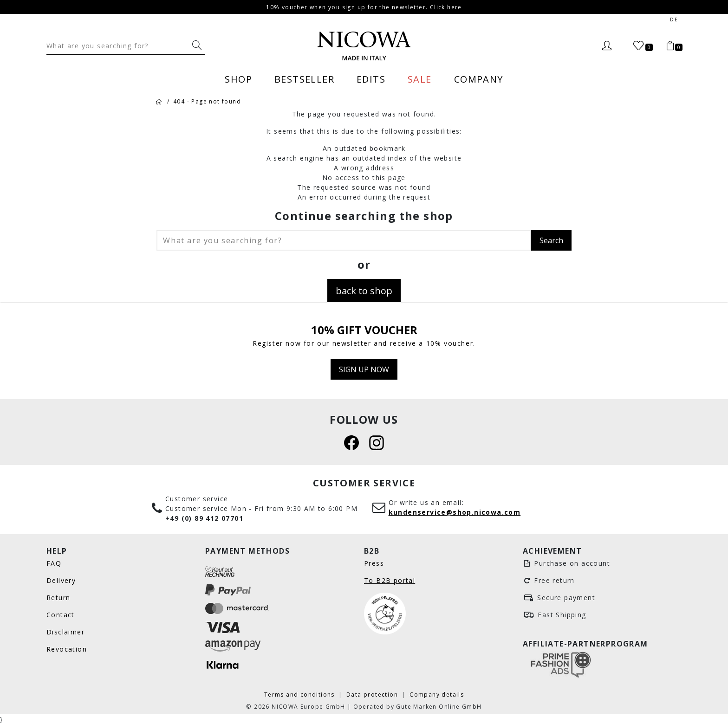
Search (551, 240)
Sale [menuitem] (420, 79)
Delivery (61, 580)
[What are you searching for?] (197, 45)
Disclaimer (65, 632)
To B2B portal (390, 580)
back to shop (364, 291)
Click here (446, 7)
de (674, 20)
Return (58, 598)
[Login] (607, 46)
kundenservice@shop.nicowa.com (455, 512)
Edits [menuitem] (371, 79)
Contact (61, 615)
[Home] (159, 101)
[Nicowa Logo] (364, 46)
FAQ (54, 563)
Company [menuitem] (479, 79)
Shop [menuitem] (238, 79)
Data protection (373, 694)
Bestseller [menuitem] (304, 79)
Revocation (67, 649)
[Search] (117, 45)
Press (374, 563)
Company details (437, 694)
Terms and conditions (300, 694)
